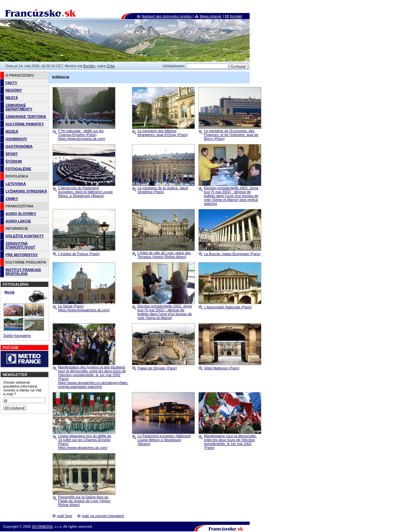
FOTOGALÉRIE (18, 169)
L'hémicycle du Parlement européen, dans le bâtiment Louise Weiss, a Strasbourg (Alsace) (85, 192)
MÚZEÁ (12, 131)
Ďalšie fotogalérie (17, 336)
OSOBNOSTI (16, 139)
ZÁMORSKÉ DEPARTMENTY (19, 107)
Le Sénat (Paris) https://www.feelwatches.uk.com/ (84, 308)
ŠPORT (12, 154)
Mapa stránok (211, 16)
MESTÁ (12, 98)
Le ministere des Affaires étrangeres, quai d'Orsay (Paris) (163, 133)
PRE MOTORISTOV (22, 255)
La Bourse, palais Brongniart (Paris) (232, 254)
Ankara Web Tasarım (110, 526)
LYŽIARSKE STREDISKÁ (26, 191)
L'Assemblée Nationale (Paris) (228, 307)
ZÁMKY (12, 199)
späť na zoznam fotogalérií (103, 516)
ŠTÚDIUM (14, 161)
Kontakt (236, 16)
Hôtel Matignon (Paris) (222, 368)
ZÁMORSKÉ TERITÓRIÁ (26, 117)
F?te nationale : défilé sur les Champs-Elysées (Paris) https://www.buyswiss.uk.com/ (82, 135)
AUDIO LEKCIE (18, 221)
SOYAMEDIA (42, 526)
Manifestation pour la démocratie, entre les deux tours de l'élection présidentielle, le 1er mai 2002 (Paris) (230, 442)
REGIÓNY (14, 90)
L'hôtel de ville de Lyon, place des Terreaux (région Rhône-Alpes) (164, 255)
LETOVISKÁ (16, 184)
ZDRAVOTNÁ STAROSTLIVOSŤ (20, 245)
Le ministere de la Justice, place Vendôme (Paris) (163, 190)
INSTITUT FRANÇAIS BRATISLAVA (23, 272)
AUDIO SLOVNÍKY (21, 214)
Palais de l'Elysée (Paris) (157, 368)
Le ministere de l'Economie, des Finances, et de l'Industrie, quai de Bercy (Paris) (231, 135)
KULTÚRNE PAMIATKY (25, 124)
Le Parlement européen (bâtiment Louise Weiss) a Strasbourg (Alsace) (164, 440)
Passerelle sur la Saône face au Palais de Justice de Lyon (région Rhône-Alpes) (84, 501)
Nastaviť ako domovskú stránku (167, 16)
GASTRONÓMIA (19, 146)
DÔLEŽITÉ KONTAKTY (25, 236)
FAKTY (11, 83)
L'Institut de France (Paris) (79, 254)
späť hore (65, 516)
